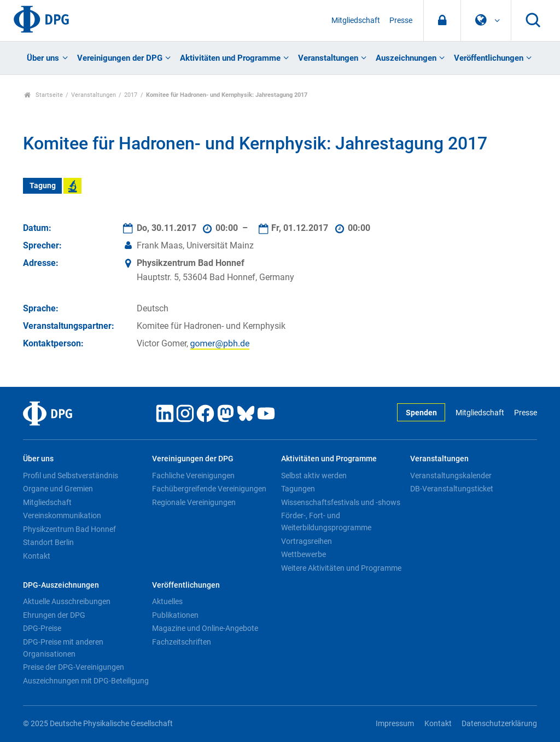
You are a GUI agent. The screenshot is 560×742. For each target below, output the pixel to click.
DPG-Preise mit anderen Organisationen (63, 648)
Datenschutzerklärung (499, 724)
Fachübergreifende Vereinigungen (209, 489)
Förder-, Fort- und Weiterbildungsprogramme (326, 521)
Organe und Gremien (58, 489)
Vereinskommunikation (62, 515)
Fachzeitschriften (182, 642)
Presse (401, 21)
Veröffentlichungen (489, 58)
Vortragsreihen (307, 541)
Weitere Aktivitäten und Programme (341, 568)
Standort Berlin (48, 542)
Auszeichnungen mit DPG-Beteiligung (86, 681)
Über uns (43, 58)
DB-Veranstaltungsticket (452, 489)
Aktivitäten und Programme (230, 58)
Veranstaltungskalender (451, 476)
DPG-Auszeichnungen (61, 585)
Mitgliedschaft (356, 21)
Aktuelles (167, 601)
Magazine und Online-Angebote (205, 628)
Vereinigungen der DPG (120, 58)
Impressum (395, 724)
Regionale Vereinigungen (194, 502)
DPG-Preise (42, 628)
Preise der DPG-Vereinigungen (74, 667)
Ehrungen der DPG (54, 615)
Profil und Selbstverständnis (71, 476)
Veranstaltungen (328, 58)
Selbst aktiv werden (314, 476)
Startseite (43, 95)
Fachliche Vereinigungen (193, 476)
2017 (131, 95)
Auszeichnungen (406, 58)
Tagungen (298, 489)
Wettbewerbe (304, 554)
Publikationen (175, 615)
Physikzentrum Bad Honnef (69, 529)
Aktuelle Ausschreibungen (67, 601)
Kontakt (37, 556)
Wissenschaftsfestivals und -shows (341, 502)
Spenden (421, 413)
